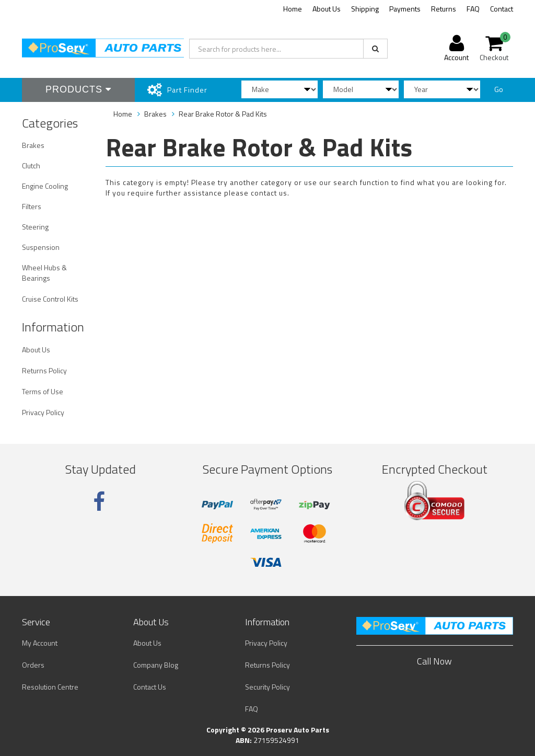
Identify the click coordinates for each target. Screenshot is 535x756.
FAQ (473, 9)
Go (499, 89)
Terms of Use (43, 391)
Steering (35, 227)
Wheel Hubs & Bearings (44, 273)
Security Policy (267, 687)
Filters (32, 206)
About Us (327, 9)
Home (293, 9)
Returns (444, 9)
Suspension (41, 247)
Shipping (365, 9)
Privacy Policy (43, 412)
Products (78, 89)
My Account (40, 643)
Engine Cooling (45, 186)
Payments (405, 9)
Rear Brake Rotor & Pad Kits (223, 114)
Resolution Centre (50, 687)
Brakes (33, 145)
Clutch (31, 165)
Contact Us (150, 687)
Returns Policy (44, 370)
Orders (33, 665)
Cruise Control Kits (50, 299)
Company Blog (156, 665)
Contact (502, 9)
